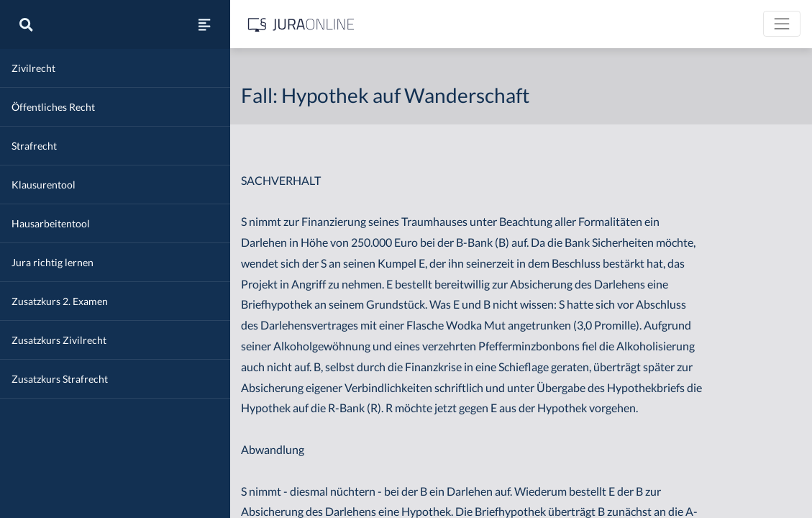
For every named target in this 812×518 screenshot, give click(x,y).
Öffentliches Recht (53, 107)
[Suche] (26, 24)
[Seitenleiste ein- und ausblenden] (204, 24)
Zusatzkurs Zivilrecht (59, 340)
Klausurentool (44, 185)
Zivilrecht (33, 68)
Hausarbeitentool (51, 223)
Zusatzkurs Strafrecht (60, 379)
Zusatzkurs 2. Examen (60, 301)
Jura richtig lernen (53, 262)
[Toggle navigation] (782, 24)
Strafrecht (34, 146)
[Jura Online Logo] (301, 24)
